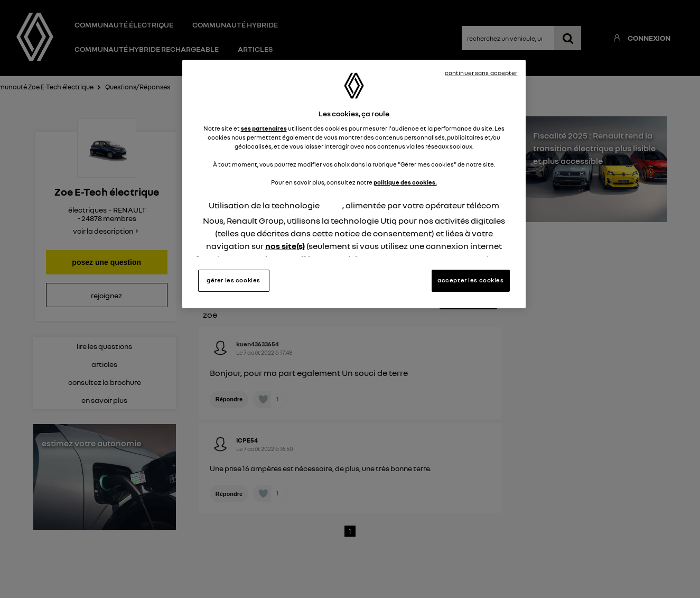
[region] (354, 184)
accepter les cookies (470, 280)
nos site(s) (285, 246)
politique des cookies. (405, 182)
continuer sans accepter (481, 73)
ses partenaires (264, 128)
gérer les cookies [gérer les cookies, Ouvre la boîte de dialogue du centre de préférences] (234, 280)
